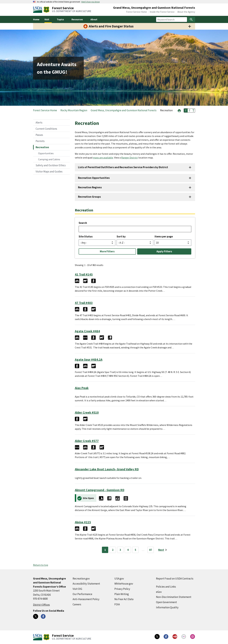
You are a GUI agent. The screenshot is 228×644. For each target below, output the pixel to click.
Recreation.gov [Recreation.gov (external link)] (81, 579)
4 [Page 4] (128, 550)
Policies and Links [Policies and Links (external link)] (166, 587)
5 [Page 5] (136, 550)
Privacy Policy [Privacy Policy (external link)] (122, 589)
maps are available (103, 158)
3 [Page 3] (120, 550)
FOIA (117, 604)
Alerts (39, 123)
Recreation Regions (90, 187)
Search (83, 223)
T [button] (186, 110)
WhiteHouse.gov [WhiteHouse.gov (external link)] (124, 584)
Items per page (164, 236)
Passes (39, 135)
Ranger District (130, 158)
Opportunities (46, 153)
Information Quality (167, 607)
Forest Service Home (136, 12)
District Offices (41, 605)
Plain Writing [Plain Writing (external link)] (122, 594)
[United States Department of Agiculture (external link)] (38, 10)
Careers (77, 604)
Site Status (86, 236)
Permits (40, 141)
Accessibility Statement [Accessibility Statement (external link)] (86, 584)
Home (36, 19)
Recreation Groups (89, 197)
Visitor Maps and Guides (49, 172)
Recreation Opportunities (94, 178)
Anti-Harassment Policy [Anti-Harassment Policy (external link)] (86, 599)
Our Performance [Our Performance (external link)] (82, 594)
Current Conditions (46, 129)
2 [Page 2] (113, 550)
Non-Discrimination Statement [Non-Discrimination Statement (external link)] (174, 597)
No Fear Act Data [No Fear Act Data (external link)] (124, 599)
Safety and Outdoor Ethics (51, 165)
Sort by (121, 236)
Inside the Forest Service (162, 12)
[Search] (191, 19)
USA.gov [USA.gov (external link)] (119, 579)
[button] (179, 110)
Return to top (41, 565)
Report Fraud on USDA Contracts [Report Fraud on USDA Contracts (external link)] (175, 579)
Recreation (42, 147)
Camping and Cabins (49, 159)
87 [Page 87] (151, 550)
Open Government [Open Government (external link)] (166, 602)
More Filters (107, 251)
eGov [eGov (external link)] (159, 592)
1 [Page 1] (105, 550)
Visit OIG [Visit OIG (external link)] (77, 589)
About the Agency (186, 12)
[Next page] (163, 550)
